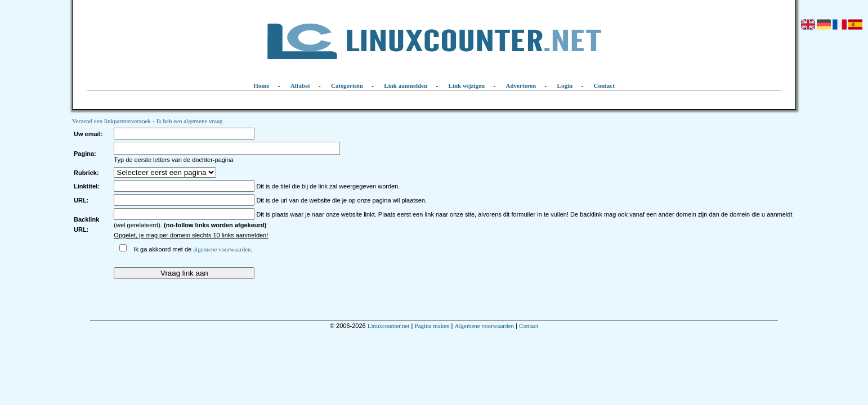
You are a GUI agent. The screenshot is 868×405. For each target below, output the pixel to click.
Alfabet (300, 85)
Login (565, 85)
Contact (604, 85)
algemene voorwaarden (222, 249)
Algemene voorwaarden (484, 326)
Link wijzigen (467, 85)
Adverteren (521, 85)
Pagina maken (432, 326)
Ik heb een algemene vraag (190, 121)
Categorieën (347, 85)
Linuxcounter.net (389, 326)
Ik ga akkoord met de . (193, 249)
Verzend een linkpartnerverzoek (111, 121)
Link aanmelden (406, 85)
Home (261, 85)
